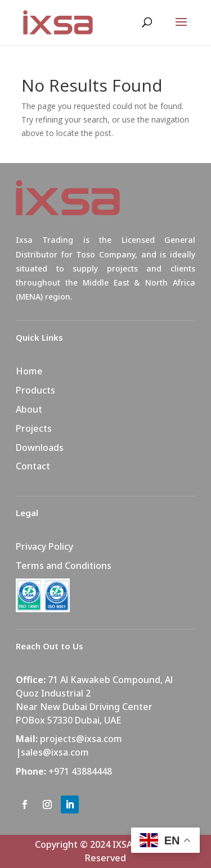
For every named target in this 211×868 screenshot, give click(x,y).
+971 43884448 (80, 771)
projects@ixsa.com (81, 739)
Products (35, 390)
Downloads (40, 447)
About (29, 409)
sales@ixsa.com (55, 752)
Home (29, 371)
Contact (33, 466)
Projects (34, 428)
